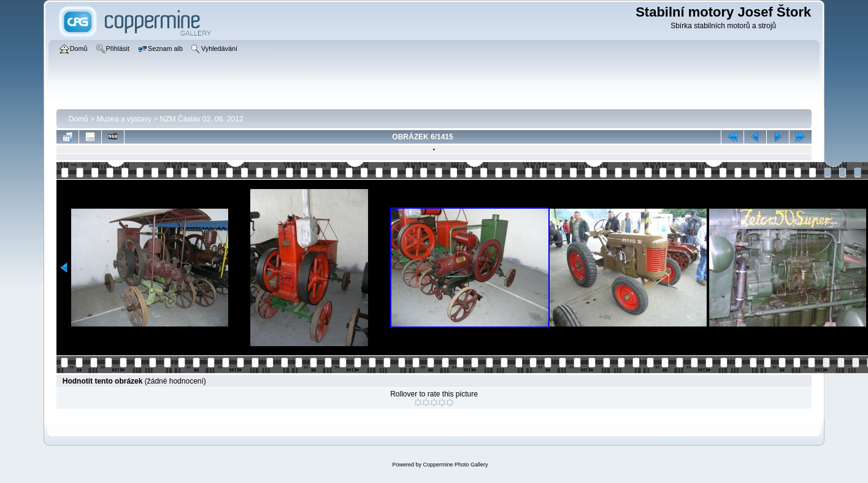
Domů (79, 119)
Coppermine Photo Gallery (455, 465)
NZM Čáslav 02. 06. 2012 (202, 119)
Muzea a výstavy (124, 119)
